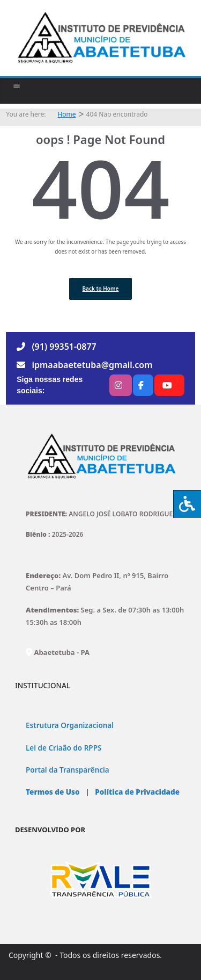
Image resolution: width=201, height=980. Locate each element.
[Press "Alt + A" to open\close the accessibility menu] (187, 504)
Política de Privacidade (136, 792)
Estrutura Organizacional (70, 725)
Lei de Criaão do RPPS (64, 748)
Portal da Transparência (68, 770)
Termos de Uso (53, 792)
